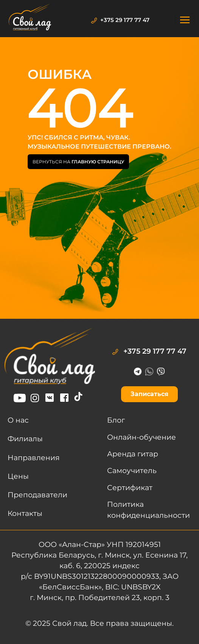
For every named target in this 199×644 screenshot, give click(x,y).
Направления (34, 458)
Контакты (25, 513)
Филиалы (25, 439)
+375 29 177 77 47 (120, 20)
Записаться (149, 394)
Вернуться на (78, 162)
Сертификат (130, 488)
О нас (18, 420)
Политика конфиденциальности (148, 510)
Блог (116, 420)
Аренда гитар (133, 454)
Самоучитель (132, 471)
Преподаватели (37, 495)
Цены (18, 476)
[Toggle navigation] (185, 20)
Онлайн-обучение (141, 437)
